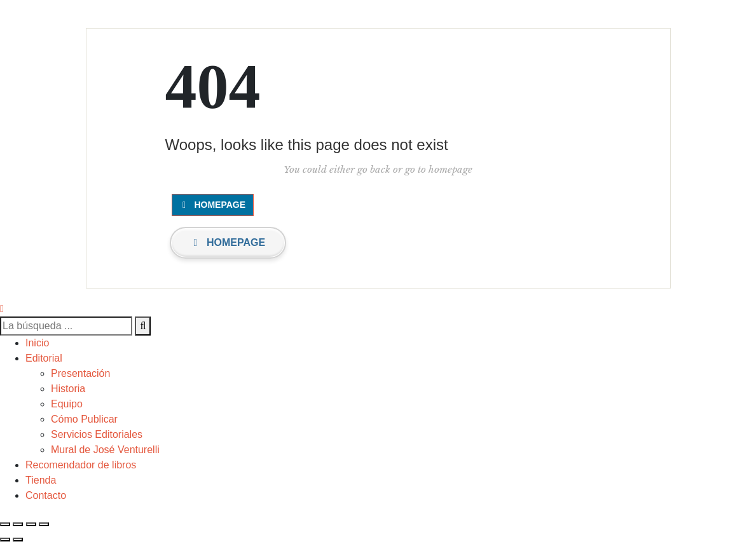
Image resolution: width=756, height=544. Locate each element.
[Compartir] (18, 524)
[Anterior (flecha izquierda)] (5, 540)
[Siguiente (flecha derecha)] (18, 540)
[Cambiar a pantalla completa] (31, 524)
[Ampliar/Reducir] (44, 524)
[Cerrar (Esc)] (5, 524)
